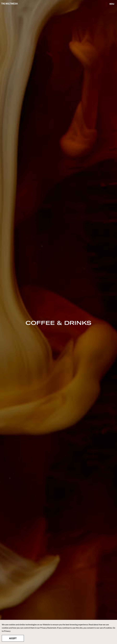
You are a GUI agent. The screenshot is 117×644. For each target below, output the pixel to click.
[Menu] (112, 4)
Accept (13, 638)
